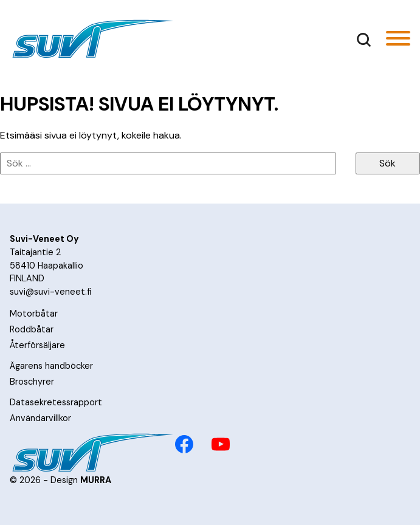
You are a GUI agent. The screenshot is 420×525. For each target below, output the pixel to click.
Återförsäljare (37, 345)
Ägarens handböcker (51, 366)
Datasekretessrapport (56, 402)
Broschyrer (32, 382)
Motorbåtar (34, 314)
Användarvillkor (40, 418)
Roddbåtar (32, 329)
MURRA (96, 480)
